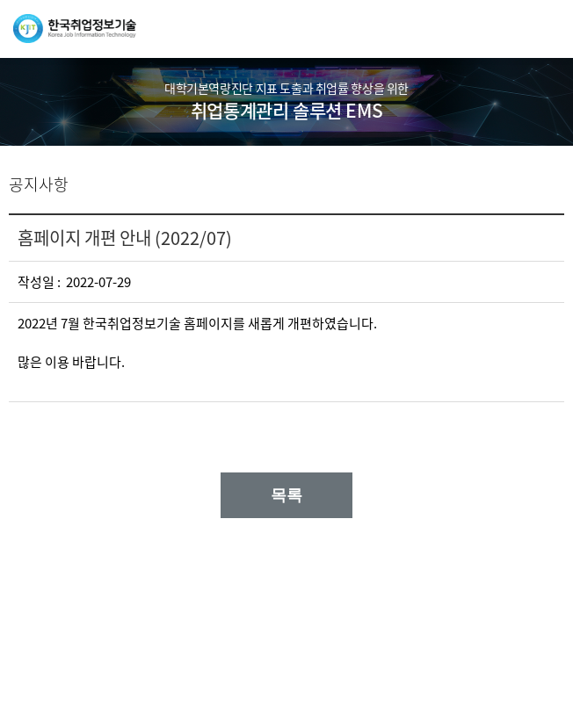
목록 (286, 495)
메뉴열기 (547, 29)
